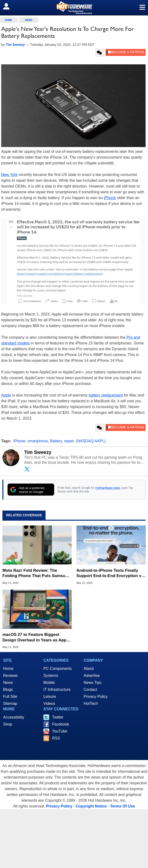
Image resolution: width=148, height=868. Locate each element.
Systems (51, 676)
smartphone (38, 441)
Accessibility (14, 717)
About (89, 669)
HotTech (91, 703)
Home (8, 669)
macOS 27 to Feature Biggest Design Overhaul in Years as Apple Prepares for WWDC (36, 637)
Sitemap (10, 703)
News (29, 20)
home (8, 20)
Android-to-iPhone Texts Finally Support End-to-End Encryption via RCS (111, 573)
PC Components (57, 669)
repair (69, 441)
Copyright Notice (91, 806)
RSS (56, 738)
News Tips (93, 683)
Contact (90, 690)
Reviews (10, 676)
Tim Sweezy (38, 452)
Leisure (50, 696)
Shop (8, 724)
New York (9, 175)
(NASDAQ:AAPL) (91, 441)
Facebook (61, 724)
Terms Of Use (123, 806)
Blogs (8, 690)
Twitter (58, 717)
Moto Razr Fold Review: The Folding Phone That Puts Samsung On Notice (36, 573)
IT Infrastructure (57, 690)
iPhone (110, 198)
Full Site (10, 696)
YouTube (60, 731)
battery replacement (106, 395)
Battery (56, 441)
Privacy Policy (96, 696)
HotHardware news (108, 488)
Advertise (92, 676)
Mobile (49, 683)
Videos (49, 703)
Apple (6, 395)
